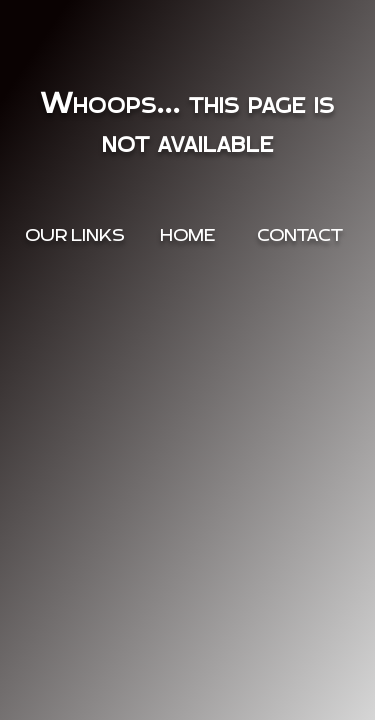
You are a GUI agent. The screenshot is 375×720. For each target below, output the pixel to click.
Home (187, 235)
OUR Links (75, 235)
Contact (300, 235)
